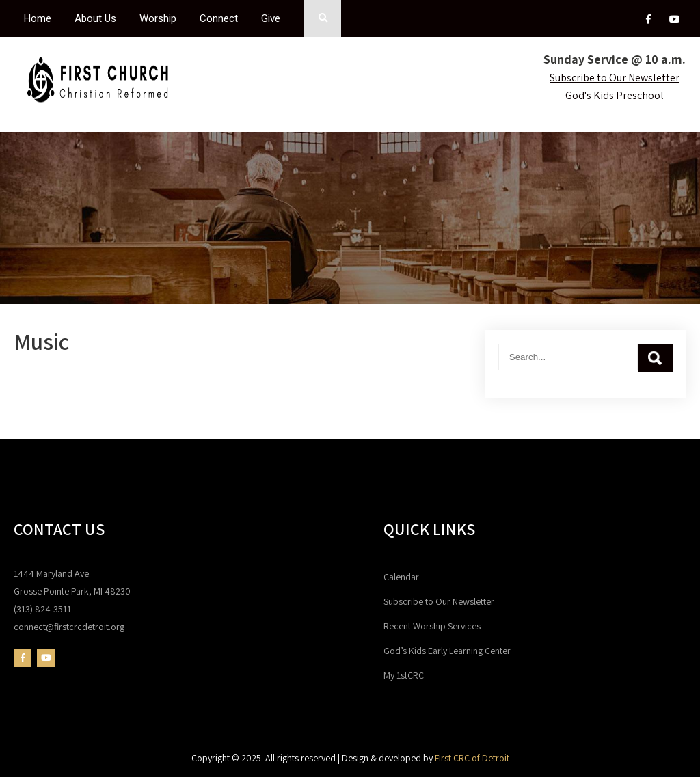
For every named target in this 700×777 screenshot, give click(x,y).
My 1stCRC (404, 675)
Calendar (401, 577)
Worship (158, 18)
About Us (95, 18)
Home (38, 18)
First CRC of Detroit (472, 758)
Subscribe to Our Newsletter (439, 601)
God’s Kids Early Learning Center (447, 651)
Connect (219, 18)
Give (271, 18)
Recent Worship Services (432, 626)
